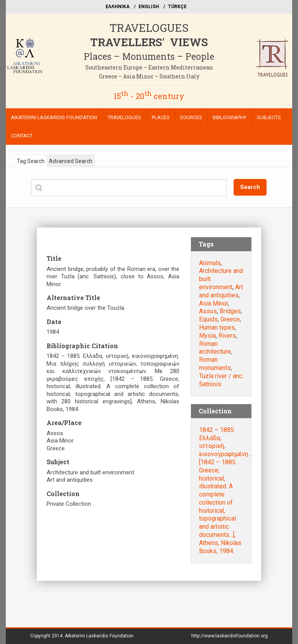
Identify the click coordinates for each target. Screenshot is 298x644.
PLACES (161, 117)
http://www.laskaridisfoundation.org (230, 636)
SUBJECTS (269, 117)
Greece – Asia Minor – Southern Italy (149, 76)
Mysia (207, 336)
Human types (217, 327)
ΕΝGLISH (149, 7)
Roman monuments (215, 364)
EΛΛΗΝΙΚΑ (118, 7)
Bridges (230, 311)
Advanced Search (71, 161)
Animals (210, 263)
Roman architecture (215, 348)
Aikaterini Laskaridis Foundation (99, 636)
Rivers (227, 336)
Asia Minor (213, 303)
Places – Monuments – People (149, 56)
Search (250, 187)
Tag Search (31, 161)
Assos (208, 311)
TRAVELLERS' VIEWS (149, 42)
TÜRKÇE (177, 7)
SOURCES (191, 117)
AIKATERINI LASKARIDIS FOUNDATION (54, 117)
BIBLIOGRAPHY (230, 117)
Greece (230, 319)
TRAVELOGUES (149, 28)
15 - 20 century (149, 96)
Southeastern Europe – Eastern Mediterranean (149, 67)
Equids (208, 319)
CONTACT (22, 136)
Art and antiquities (221, 291)
